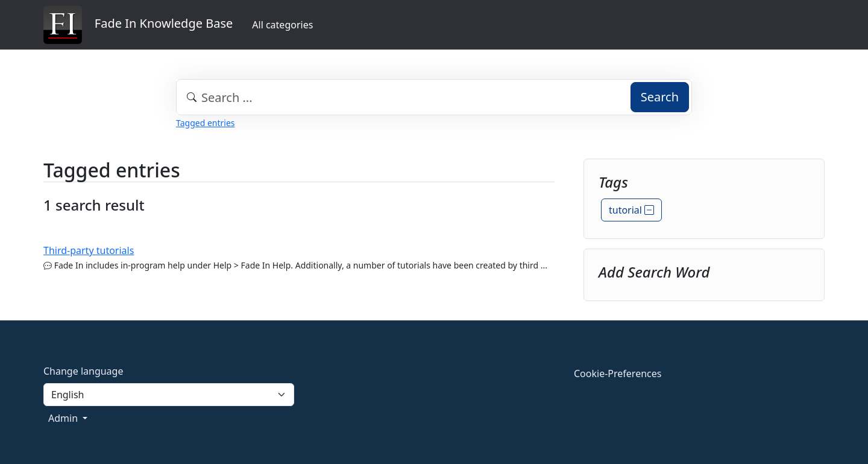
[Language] (169, 395)
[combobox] (434, 97)
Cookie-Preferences (618, 373)
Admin (64, 418)
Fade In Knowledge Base (138, 25)
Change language (83, 371)
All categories (282, 25)
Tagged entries (205, 123)
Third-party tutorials (89, 250)
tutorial (631, 210)
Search (660, 97)
